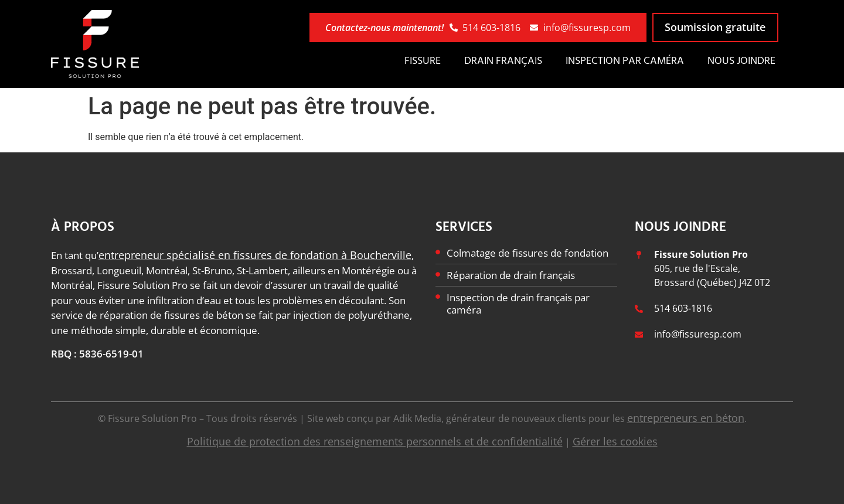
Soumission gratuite (715, 27)
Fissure (423, 61)
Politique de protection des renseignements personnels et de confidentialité (375, 441)
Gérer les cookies (615, 441)
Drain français (503, 61)
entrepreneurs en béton (686, 418)
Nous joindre (741, 61)
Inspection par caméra (625, 61)
